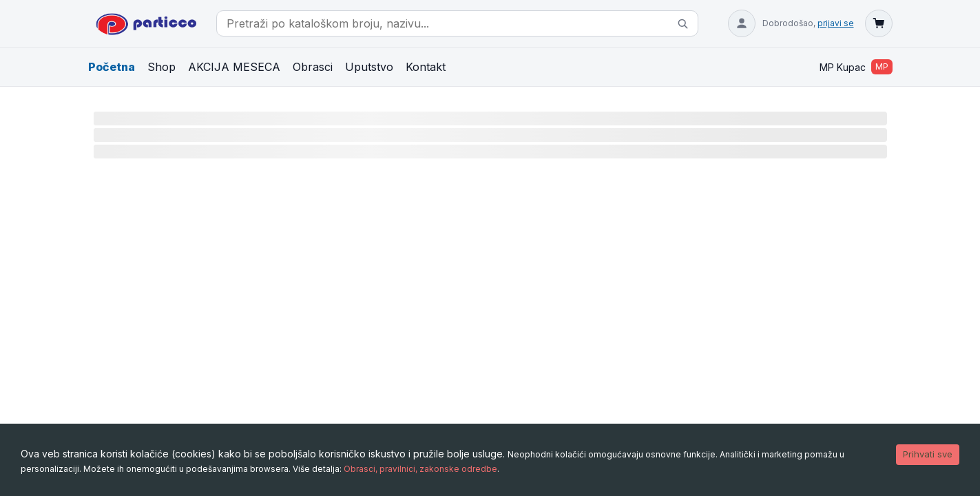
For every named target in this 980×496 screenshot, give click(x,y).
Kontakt (426, 67)
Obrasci (313, 67)
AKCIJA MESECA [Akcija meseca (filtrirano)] (234, 67)
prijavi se (836, 23)
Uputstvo (369, 67)
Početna (112, 67)
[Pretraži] (682, 23)
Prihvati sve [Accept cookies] (928, 454)
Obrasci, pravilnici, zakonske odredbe (420, 469)
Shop (161, 67)
